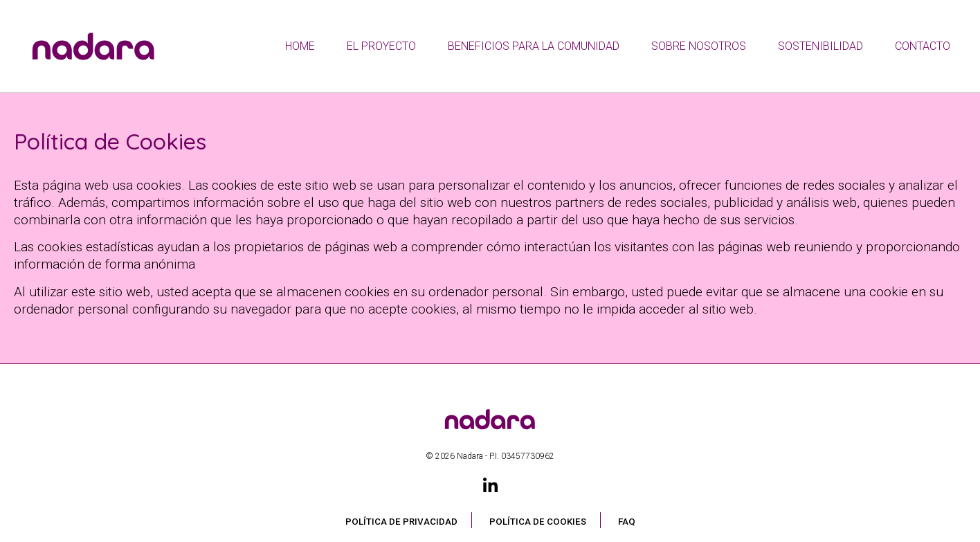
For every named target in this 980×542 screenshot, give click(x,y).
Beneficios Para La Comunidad (534, 46)
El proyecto (381, 46)
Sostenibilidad (820, 46)
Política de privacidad (401, 522)
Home (300, 46)
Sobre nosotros (699, 46)
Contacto (923, 46)
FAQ (627, 522)
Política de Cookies (538, 522)
